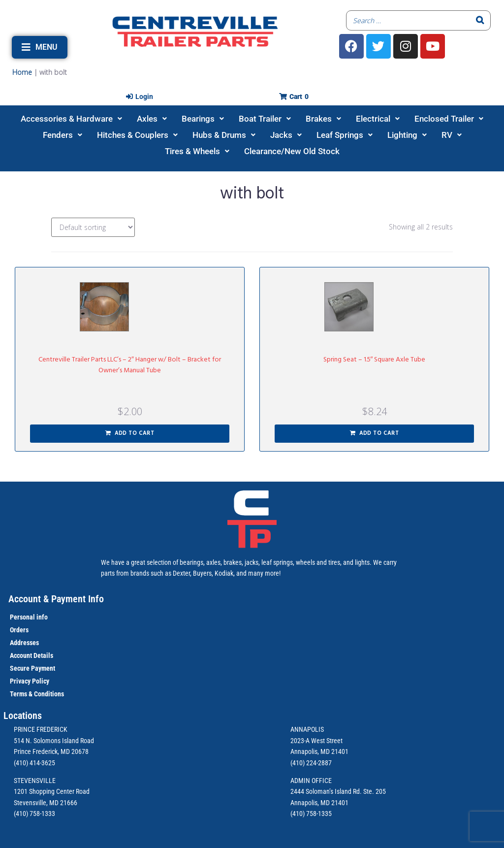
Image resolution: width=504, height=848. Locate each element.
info (41, 617)
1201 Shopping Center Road (52, 791)
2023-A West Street (316, 741)
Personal (22, 617)
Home (22, 72)
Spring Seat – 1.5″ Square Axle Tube (375, 360)
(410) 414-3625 (34, 763)
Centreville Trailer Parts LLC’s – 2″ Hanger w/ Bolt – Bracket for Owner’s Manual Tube (130, 365)
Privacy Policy (30, 681)
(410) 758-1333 (34, 814)
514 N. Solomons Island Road (54, 741)
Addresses (24, 643)
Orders (19, 630)
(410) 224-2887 (311, 763)
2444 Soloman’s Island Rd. (326, 791)
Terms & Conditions (37, 694)
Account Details (31, 655)
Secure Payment (32, 668)
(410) (298, 814)
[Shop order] (93, 227)
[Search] (480, 20)
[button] (40, 47)
